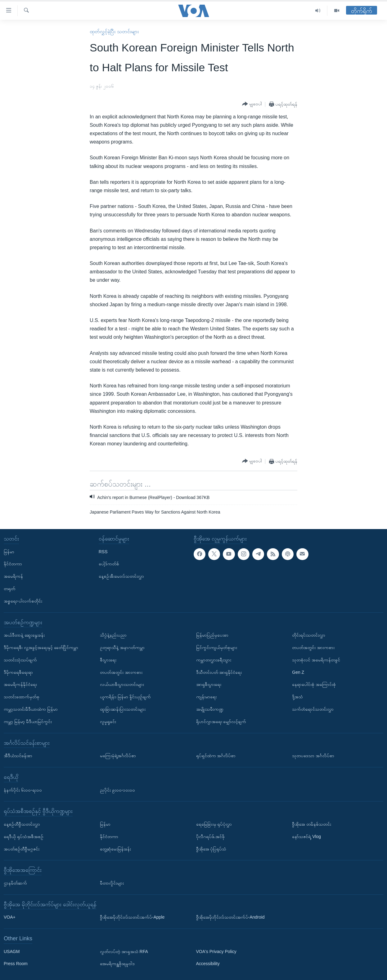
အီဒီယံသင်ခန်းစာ (18, 756)
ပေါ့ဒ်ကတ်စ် (109, 564)
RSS (103, 551)
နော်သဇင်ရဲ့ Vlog (306, 837)
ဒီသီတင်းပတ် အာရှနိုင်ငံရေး (219, 672)
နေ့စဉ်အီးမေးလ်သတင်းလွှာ (121, 576)
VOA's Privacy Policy (216, 951)
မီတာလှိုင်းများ (112, 883)
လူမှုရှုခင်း (108, 722)
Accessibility (208, 964)
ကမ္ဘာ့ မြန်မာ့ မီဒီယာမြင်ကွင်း (28, 722)
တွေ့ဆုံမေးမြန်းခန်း (115, 849)
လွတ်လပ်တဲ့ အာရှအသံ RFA (124, 951)
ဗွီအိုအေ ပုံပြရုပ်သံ (211, 849)
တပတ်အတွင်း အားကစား (121, 672)
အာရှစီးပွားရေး (209, 684)
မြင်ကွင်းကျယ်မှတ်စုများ (217, 647)
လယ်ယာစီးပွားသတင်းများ (122, 684)
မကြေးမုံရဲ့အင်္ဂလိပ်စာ (118, 756)
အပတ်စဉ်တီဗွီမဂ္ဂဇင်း (22, 849)
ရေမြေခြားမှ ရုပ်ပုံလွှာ (214, 824)
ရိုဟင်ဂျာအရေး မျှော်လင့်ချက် (221, 722)
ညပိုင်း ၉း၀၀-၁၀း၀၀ (118, 790)
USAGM (12, 951)
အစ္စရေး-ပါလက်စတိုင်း (23, 601)
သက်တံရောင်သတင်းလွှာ (313, 709)
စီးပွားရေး (108, 660)
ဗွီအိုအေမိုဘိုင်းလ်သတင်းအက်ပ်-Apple (132, 917)
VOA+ (10, 917)
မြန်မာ (9, 551)
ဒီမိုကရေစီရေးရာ (18, 672)
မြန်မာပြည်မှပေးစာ (212, 635)
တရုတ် (9, 589)
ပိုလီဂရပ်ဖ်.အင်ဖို (211, 837)
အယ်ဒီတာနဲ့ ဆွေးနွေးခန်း (24, 635)
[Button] (252, 104)
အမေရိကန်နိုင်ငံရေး (20, 684)
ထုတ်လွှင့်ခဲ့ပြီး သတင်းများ (114, 31)
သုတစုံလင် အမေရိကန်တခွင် (316, 660)
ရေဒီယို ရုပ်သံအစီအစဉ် (24, 837)
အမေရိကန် (13, 576)
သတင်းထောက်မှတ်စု (22, 697)
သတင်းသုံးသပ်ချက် (20, 660)
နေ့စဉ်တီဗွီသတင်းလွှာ (22, 824)
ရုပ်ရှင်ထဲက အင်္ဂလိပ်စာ (216, 756)
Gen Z (298, 672)
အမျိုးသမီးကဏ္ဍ (210, 709)
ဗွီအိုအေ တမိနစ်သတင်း (312, 824)
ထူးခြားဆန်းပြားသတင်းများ (123, 709)
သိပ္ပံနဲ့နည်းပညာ (113, 635)
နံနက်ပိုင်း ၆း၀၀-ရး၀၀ (23, 790)
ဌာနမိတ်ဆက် (15, 883)
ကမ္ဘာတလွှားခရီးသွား (214, 660)
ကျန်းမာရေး (206, 697)
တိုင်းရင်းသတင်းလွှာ (309, 635)
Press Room (16, 964)
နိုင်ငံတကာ (13, 564)
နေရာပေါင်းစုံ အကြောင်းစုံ (314, 684)
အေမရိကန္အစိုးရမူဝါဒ (117, 964)
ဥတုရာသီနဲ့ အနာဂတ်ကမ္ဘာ (122, 647)
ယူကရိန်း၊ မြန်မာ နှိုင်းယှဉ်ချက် (125, 697)
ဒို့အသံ (297, 697)
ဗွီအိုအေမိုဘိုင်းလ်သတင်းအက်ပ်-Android (230, 917)
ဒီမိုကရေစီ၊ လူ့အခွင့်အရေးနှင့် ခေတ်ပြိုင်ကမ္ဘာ (41, 647)
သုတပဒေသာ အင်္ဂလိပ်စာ (313, 756)
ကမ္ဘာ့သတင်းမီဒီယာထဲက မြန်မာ (31, 709)
